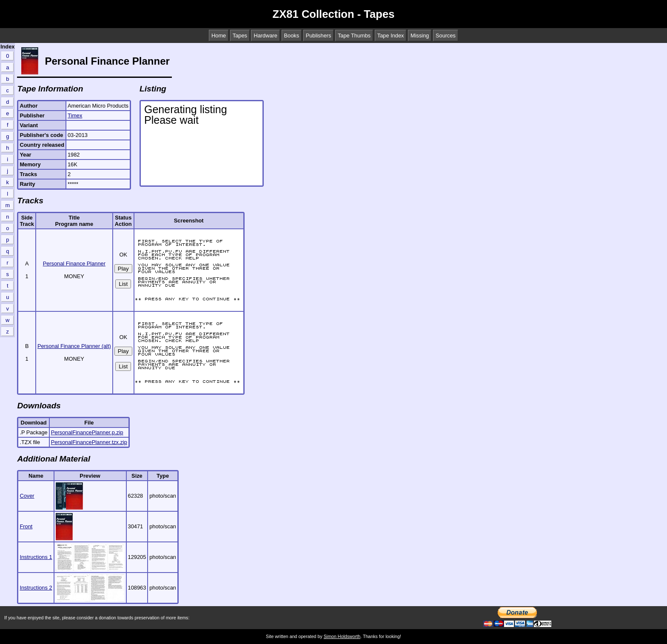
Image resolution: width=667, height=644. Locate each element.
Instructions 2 (36, 588)
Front (26, 526)
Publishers (319, 36)
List (123, 284)
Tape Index (391, 36)
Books (292, 36)
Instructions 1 (36, 557)
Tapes (240, 36)
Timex (75, 115)
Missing (420, 36)
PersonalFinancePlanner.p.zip (87, 432)
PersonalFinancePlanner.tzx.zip (89, 442)
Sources (446, 36)
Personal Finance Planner (74, 264)
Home (219, 36)
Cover (27, 496)
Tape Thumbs (354, 36)
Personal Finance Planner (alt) (74, 346)
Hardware (265, 36)
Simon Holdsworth (342, 636)
